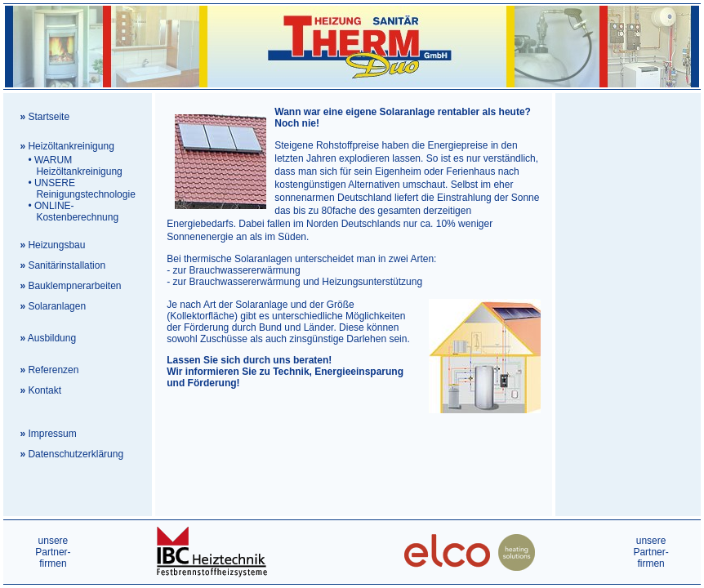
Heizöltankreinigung (71, 146)
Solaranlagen (57, 306)
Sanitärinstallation (67, 265)
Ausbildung (52, 338)
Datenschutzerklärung (76, 454)
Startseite (49, 117)
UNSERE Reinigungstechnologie (77, 189)
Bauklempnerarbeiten (74, 286)
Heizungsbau (56, 245)
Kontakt (45, 390)
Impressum (52, 434)
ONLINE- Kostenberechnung (69, 212)
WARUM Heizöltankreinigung (71, 166)
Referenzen (53, 370)
